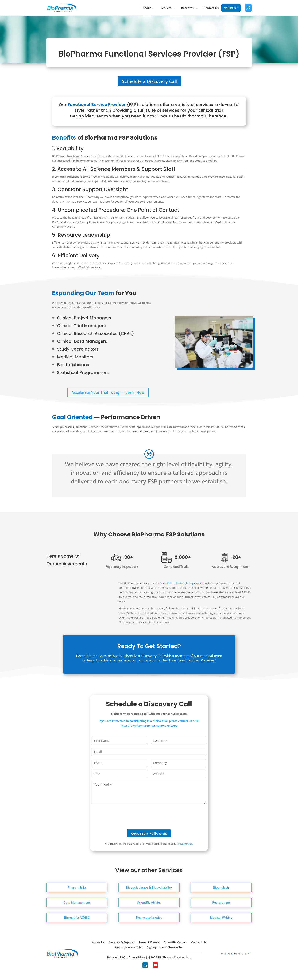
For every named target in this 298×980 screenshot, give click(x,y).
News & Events (149, 942)
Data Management (77, 903)
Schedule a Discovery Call (149, 81)
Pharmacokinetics (149, 918)
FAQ (123, 957)
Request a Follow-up (149, 833)
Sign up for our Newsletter (165, 947)
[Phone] (119, 763)
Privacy (112, 957)
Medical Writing (221, 918)
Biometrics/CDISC (77, 918)
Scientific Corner (175, 942)
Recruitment (221, 903)
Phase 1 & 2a (77, 887)
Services (168, 8)
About (149, 8)
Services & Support (122, 942)
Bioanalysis (221, 887)
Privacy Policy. (185, 844)
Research (189, 8)
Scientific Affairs (149, 903)
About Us (98, 942)
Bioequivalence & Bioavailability (149, 887)
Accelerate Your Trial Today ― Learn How (108, 392)
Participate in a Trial (129, 947)
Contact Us (211, 8)
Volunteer (231, 8)
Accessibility (137, 957)
